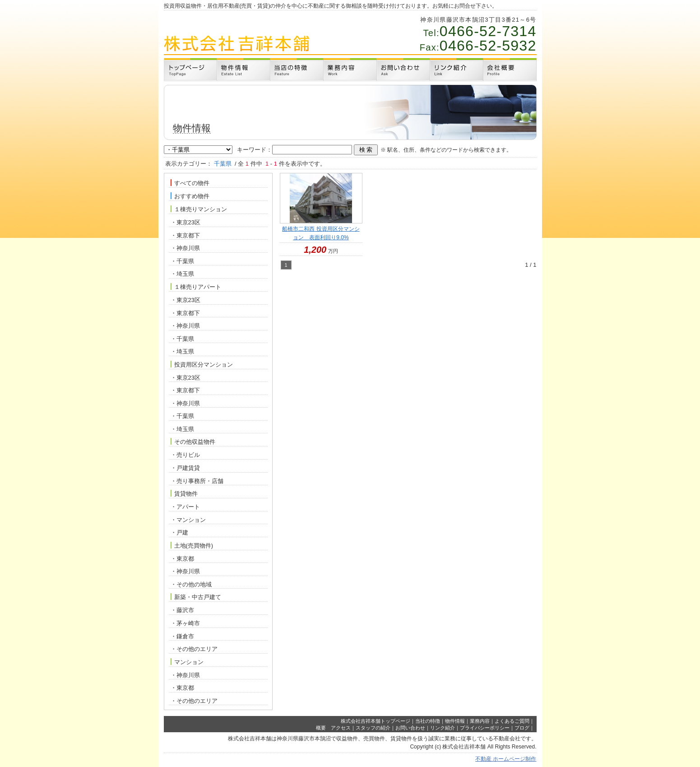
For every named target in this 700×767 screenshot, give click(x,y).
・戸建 (179, 532)
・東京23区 (185, 222)
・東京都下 (185, 235)
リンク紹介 (443, 728)
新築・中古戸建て (196, 597)
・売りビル (185, 455)
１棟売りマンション (199, 209)
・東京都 (182, 559)
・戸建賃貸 (185, 468)
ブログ (522, 728)
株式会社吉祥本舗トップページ (375, 721)
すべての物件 (190, 183)
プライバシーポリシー (485, 728)
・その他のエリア (194, 649)
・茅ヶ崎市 (185, 623)
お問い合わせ (410, 728)
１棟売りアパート (196, 287)
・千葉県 (182, 261)
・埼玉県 (182, 274)
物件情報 (455, 721)
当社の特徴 (428, 721)
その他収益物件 (193, 442)
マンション (187, 662)
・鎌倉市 (182, 636)
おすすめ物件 (190, 196)
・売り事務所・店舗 (197, 481)
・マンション (188, 520)
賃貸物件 (184, 493)
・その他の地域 (191, 584)
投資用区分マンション (202, 364)
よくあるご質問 (512, 721)
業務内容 (480, 721)
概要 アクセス (333, 728)
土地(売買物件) (192, 545)
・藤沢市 (182, 610)
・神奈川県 (185, 248)
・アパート (185, 507)
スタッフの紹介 (373, 728)
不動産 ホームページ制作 (506, 759)
